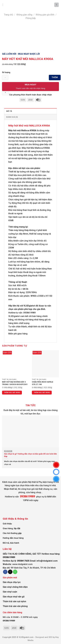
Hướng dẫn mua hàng (13, 538)
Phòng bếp (31, 18)
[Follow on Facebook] (5, 572)
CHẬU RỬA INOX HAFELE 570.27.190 (43, 383)
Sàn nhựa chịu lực (12, 582)
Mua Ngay (31, 85)
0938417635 (23, 561)
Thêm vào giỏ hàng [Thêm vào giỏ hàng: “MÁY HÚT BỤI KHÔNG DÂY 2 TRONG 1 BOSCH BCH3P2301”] (12, 393)
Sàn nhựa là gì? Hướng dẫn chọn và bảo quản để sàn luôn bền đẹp (30, 455)
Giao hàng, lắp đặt (11, 528)
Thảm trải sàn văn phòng (15, 606)
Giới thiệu (7, 524)
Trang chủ (9, 15)
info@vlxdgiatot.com (47, 561)
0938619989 (9, 557)
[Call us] (15, 572)
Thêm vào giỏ (55, 78)
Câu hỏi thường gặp (12, 533)
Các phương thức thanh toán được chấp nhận (30, 95)
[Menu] (4, 5)
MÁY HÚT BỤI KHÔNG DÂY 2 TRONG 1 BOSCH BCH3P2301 (15, 383)
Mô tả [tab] (9, 111)
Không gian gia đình (45, 15)
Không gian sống (24, 15)
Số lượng (6, 72)
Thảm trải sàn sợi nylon (14, 601)
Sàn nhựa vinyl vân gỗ (14, 597)
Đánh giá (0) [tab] (12, 117)
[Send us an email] (10, 572)
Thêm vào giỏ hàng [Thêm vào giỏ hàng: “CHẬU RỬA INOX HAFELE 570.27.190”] (42, 393)
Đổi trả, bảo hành (11, 543)
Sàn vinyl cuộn (10, 592)
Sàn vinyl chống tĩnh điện (15, 587)
